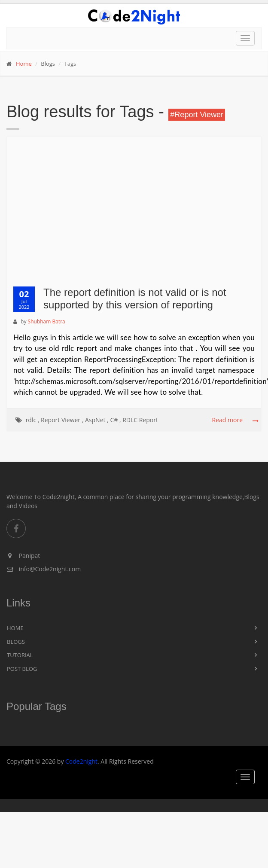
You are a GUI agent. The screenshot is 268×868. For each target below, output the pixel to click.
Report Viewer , (62, 420)
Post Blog (22, 669)
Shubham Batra (47, 321)
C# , (115, 420)
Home (24, 64)
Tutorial (20, 655)
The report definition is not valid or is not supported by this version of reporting (135, 298)
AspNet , (97, 420)
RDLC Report (140, 420)
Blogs (16, 642)
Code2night (81, 761)
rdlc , (33, 420)
